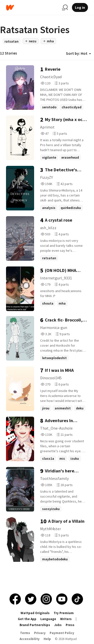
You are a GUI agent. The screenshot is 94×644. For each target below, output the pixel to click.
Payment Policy (62, 633)
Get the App (27, 619)
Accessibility (30, 639)
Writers (66, 619)
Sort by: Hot (78, 53)
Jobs (58, 625)
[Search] (65, 7)
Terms (25, 633)
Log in (80, 7)
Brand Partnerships (35, 625)
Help (47, 639)
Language (48, 619)
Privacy (40, 633)
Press (70, 625)
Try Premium (64, 613)
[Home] (32, 8)
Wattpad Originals (35, 613)
